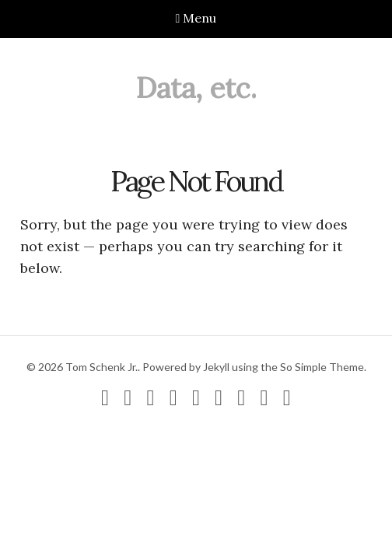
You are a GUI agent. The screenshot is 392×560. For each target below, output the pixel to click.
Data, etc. (196, 88)
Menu (196, 18)
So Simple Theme (322, 367)
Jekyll (216, 367)
